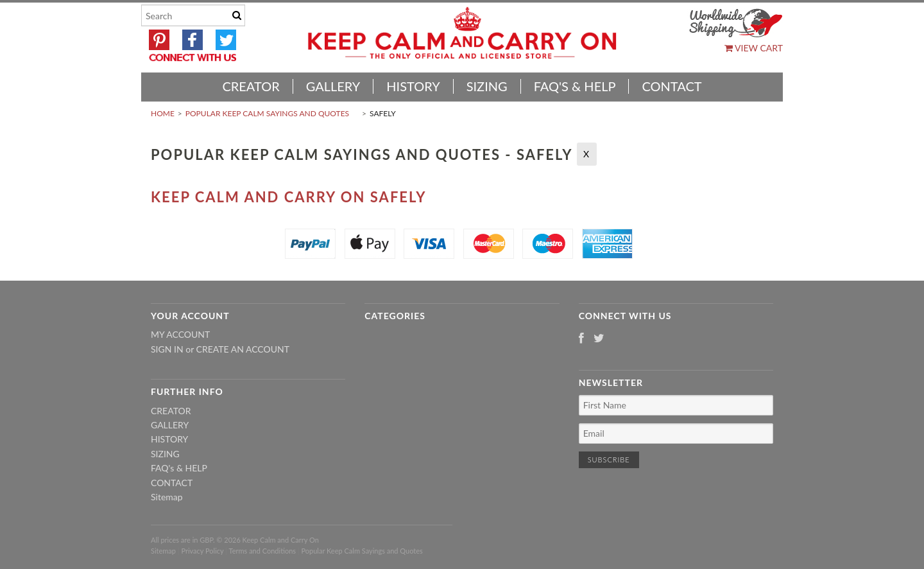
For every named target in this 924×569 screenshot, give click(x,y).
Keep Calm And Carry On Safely (289, 197)
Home (163, 113)
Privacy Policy (202, 551)
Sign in (167, 349)
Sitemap (167, 497)
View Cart (754, 48)
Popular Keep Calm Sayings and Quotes (267, 113)
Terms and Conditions (263, 551)
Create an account (243, 349)
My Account (180, 334)
